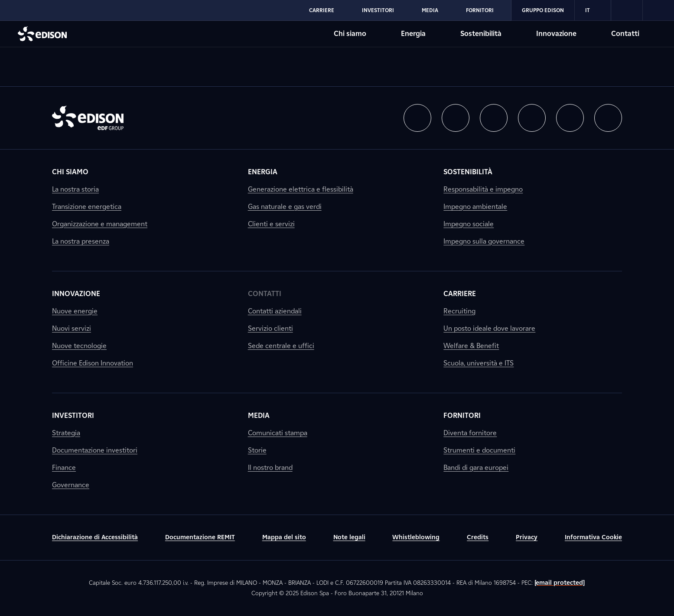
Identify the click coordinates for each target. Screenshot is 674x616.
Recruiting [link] (459, 311)
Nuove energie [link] (75, 311)
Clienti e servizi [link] (271, 224)
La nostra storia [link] (75, 189)
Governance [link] (71, 485)
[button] (417, 118)
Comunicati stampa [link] (278, 433)
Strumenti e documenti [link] (479, 450)
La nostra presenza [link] (81, 241)
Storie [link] (257, 450)
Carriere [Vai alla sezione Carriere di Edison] (322, 10)
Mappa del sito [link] (284, 537)
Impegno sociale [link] (469, 224)
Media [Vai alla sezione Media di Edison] (430, 10)
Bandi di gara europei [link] (476, 468)
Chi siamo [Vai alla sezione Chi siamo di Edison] (350, 34)
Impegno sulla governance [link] (484, 241)
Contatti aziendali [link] (275, 311)
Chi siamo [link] (70, 172)
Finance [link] (64, 468)
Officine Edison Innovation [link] (93, 363)
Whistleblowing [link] (416, 537)
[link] (627, 10)
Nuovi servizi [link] (72, 328)
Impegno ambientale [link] (475, 207)
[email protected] (560, 583)
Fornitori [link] (462, 416)
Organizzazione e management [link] (100, 224)
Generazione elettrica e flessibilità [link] (301, 189)
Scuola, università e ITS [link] (479, 363)
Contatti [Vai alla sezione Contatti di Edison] (625, 34)
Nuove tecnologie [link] (79, 346)
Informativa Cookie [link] (593, 537)
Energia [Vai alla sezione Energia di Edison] (413, 34)
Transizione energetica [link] (87, 207)
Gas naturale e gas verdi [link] (285, 207)
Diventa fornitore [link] (470, 433)
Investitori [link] (73, 416)
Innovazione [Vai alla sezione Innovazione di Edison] (556, 34)
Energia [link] (263, 172)
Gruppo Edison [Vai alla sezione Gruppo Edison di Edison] (543, 10)
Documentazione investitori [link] (95, 450)
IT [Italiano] (593, 10)
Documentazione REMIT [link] (200, 537)
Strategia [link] (66, 433)
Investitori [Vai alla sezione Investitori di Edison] (378, 10)
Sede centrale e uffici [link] (281, 346)
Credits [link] (478, 537)
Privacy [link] (527, 537)
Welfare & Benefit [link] (471, 346)
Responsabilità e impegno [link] (483, 189)
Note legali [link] (349, 537)
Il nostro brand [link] (270, 468)
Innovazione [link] (76, 294)
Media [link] (259, 416)
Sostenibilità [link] (468, 172)
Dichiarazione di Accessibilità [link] (95, 537)
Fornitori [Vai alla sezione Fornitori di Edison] (480, 10)
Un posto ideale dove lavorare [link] (489, 328)
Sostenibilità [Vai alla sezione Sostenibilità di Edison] (481, 34)
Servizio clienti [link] (270, 328)
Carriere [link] (460, 294)
